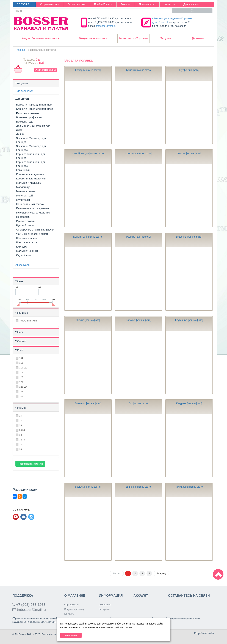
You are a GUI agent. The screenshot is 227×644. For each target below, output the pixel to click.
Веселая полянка (27, 113)
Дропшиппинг (191, 4)
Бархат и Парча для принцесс (34, 109)
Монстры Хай (24, 195)
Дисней (21, 134)
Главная (20, 50)
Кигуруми (22, 247)
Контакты (169, 4)
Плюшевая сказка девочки (32, 208)
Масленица (23, 187)
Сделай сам (23, 255)
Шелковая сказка (27, 242)
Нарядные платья (93, 38)
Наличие (23, 313)
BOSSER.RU (24, 4)
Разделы (23, 83)
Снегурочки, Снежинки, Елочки (35, 230)
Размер (22, 408)
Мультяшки (23, 200)
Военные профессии (29, 117)
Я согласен (71, 635)
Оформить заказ (45, 70)
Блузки (166, 38)
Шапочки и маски (27, 238)
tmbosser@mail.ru (106, 26)
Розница (126, 4)
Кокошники (23, 170)
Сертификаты (72, 605)
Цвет (20, 332)
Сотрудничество (49, 4)
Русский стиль (25, 225)
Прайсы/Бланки (103, 4)
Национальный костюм (30, 204)
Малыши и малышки (29, 183)
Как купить (105, 609)
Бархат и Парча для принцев (34, 105)
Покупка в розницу (74, 609)
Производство (147, 4)
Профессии (23, 217)
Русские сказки (25, 221)
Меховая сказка (26, 191)
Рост (20, 350)
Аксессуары (23, 265)
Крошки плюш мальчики (31, 178)
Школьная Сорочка (134, 38)
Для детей (22, 99)
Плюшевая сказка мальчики (33, 213)
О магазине (105, 605)
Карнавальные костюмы (41, 38)
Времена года (25, 122)
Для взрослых (24, 91)
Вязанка (198, 38)
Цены (21, 281)
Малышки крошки (27, 251)
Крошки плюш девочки (30, 174)
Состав (22, 341)
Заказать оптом (77, 4)
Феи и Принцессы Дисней (32, 234)
